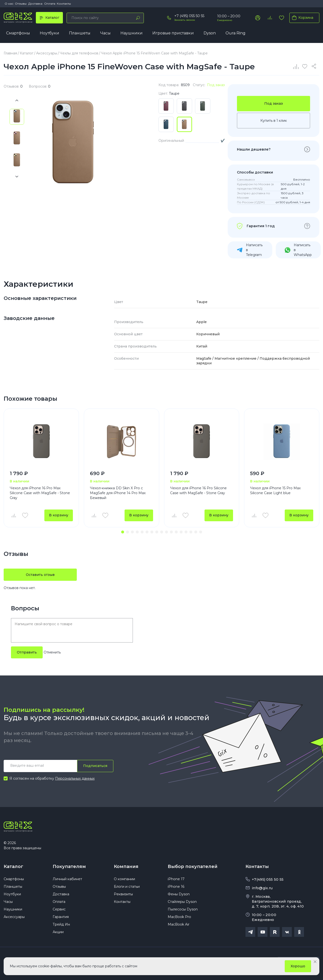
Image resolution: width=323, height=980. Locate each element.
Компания (126, 867)
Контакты (64, 4)
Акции (58, 933)
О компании (124, 880)
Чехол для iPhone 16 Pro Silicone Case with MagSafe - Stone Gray (198, 491)
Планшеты (80, 33)
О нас (9, 4)
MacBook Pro (179, 918)
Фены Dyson (179, 895)
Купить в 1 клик (274, 121)
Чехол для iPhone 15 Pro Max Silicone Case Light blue (275, 491)
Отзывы (21, 4)
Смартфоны (18, 33)
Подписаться (95, 766)
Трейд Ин (61, 926)
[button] (123, 533)
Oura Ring (235, 33)
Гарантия (61, 918)
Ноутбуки (49, 33)
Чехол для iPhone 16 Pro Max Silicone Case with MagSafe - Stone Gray (40, 493)
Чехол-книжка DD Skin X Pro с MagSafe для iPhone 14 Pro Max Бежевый (118, 493)
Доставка (35, 4)
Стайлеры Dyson (182, 903)
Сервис (59, 910)
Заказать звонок (185, 20)
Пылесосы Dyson (183, 910)
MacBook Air (179, 926)
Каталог (13, 867)
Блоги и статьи (127, 888)
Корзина (302, 18)
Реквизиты (123, 895)
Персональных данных (75, 779)
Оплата (50, 4)
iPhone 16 (176, 888)
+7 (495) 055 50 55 (189, 16)
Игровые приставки (173, 33)
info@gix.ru (262, 889)
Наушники (132, 33)
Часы (105, 33)
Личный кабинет (67, 880)
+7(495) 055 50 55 (268, 880)
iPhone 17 (176, 880)
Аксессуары (14, 918)
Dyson (210, 33)
